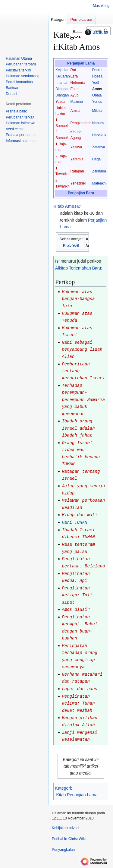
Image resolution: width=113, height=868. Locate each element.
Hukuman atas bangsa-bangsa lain (78, 299)
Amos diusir (76, 610)
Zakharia (99, 171)
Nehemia (78, 83)
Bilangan (62, 89)
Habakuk (99, 135)
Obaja (97, 95)
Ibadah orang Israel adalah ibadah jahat (78, 428)
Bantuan (96, 32)
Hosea (97, 76)
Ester (75, 89)
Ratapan (77, 171)
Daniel (97, 70)
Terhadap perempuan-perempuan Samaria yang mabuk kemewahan (83, 400)
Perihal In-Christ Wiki (69, 839)
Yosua (60, 102)
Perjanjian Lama (81, 63)
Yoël (96, 83)
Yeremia (77, 159)
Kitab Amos (65, 206)
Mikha (97, 111)
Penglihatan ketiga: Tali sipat (77, 595)
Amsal (75, 111)
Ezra (74, 76)
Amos (97, 89)
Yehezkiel (78, 183)
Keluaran (63, 76)
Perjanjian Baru (81, 193)
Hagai (97, 159)
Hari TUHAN (74, 522)
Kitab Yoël (71, 245)
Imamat (61, 83)
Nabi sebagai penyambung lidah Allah (82, 350)
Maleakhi (99, 183)
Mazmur (77, 102)
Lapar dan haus (80, 689)
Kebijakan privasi (66, 828)
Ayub (75, 95)
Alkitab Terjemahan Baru (78, 268)
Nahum (98, 123)
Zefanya (99, 147)
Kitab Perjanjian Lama (77, 795)
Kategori (63, 788)
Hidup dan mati (80, 515)
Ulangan (62, 95)
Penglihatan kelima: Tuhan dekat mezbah (78, 704)
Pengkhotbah (81, 123)
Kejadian (62, 70)
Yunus (97, 102)
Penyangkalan (63, 850)
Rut (73, 70)
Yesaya (76, 147)
